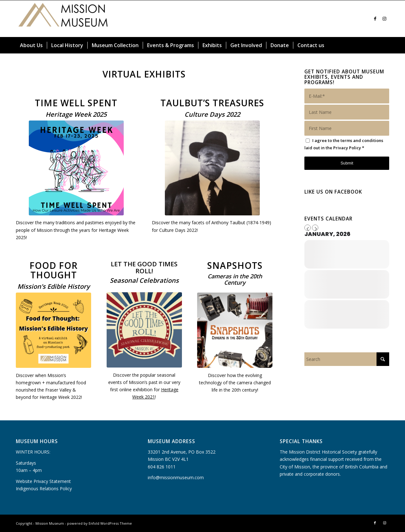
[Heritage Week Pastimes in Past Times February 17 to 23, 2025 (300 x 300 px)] (76, 168)
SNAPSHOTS (235, 265)
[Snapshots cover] (235, 330)
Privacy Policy (347, 148)
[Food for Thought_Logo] (53, 330)
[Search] (385, 45)
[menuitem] (31, 45)
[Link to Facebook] (375, 19)
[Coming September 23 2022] (212, 168)
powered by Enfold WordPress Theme (100, 523)
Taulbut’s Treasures (212, 103)
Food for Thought (53, 270)
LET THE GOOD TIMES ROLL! (144, 267)
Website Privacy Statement (43, 481)
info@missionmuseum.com (176, 477)
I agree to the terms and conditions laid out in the (344, 144)
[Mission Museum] (63, 19)
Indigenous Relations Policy (44, 489)
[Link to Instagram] (384, 19)
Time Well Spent (76, 103)
